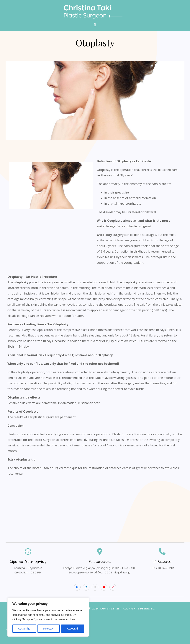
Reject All (49, 629)
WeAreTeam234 (111, 608)
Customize (24, 629)
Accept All (73, 629)
